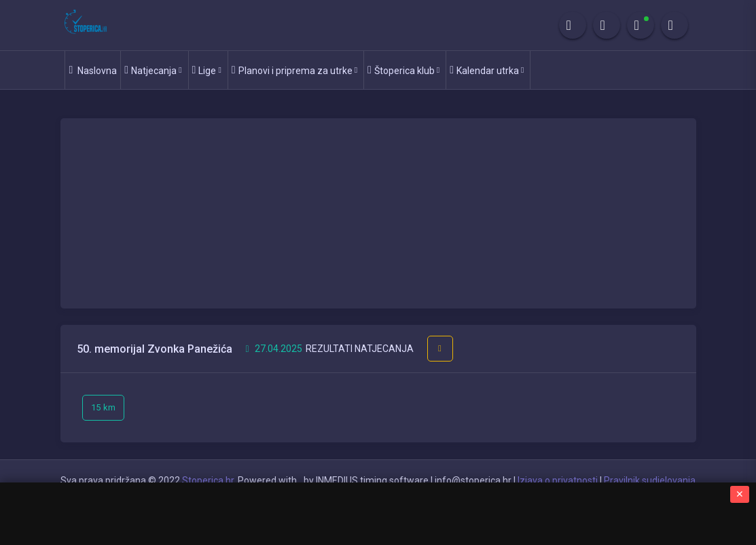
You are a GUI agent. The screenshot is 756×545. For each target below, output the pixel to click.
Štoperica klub (403, 70)
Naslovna (93, 70)
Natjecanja (153, 70)
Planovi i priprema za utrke (294, 70)
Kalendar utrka (487, 70)
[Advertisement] (378, 213)
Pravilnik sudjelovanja (650, 480)
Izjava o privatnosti (558, 480)
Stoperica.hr (208, 480)
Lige (207, 70)
